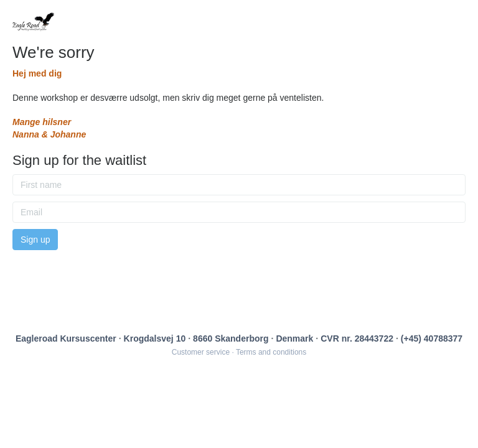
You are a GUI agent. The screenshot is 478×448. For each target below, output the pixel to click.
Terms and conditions (271, 352)
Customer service (201, 352)
